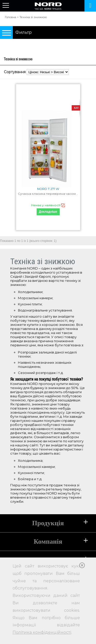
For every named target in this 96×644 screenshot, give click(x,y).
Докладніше (48, 212)
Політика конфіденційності (42, 632)
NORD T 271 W (48, 189)
